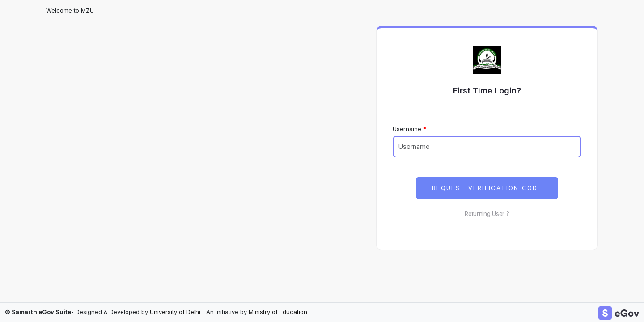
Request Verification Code (487, 188)
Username (407, 129)
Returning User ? (487, 214)
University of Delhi (175, 312)
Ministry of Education (278, 312)
